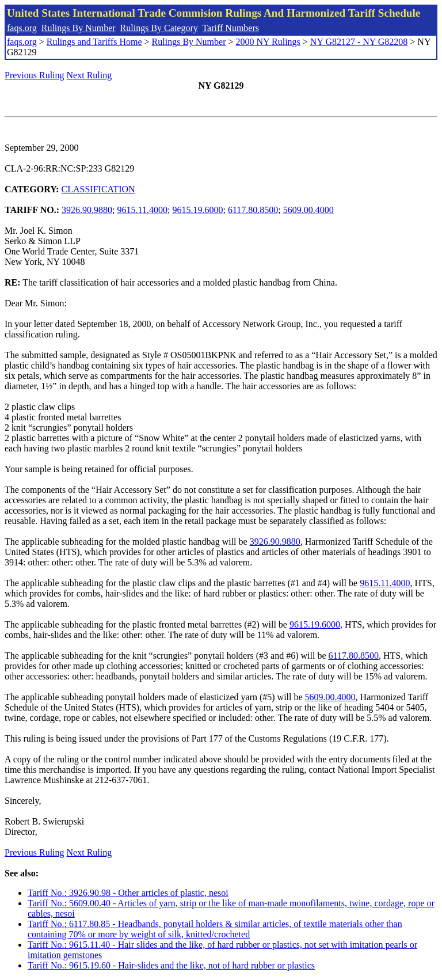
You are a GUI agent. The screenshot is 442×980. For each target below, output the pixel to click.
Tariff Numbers (230, 28)
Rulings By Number (79, 28)
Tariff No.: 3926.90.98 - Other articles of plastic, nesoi (128, 893)
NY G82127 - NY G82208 (359, 42)
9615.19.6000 (197, 210)
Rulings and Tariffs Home (94, 42)
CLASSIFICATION (98, 189)
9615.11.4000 (142, 210)
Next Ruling (89, 75)
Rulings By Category (159, 28)
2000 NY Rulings (268, 42)
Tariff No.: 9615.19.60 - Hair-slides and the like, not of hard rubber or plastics (171, 965)
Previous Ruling (35, 75)
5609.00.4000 (308, 210)
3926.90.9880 (87, 210)
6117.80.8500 (253, 210)
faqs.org (22, 28)
